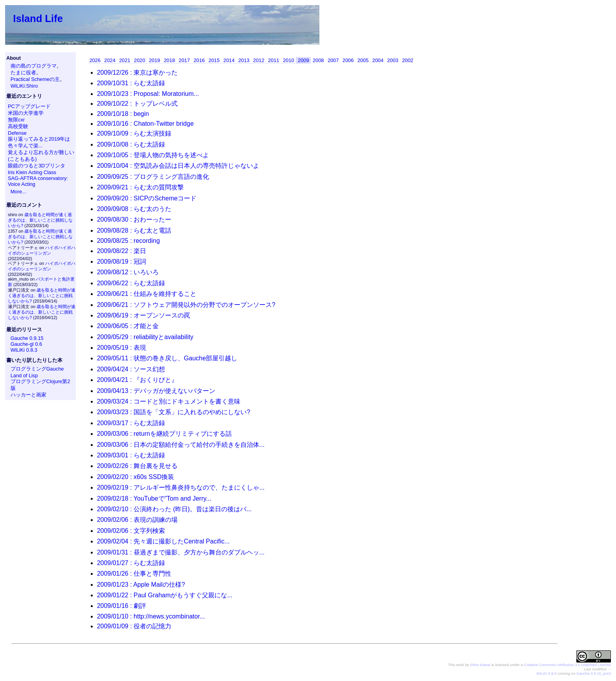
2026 (95, 60)
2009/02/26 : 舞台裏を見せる (137, 466)
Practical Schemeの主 (35, 79)
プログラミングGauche (37, 369)
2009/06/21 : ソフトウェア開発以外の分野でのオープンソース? (186, 305)
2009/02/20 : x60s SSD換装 (136, 477)
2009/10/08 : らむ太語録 (131, 144)
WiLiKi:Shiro (24, 86)
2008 (318, 60)
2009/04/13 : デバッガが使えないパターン (156, 391)
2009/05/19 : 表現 (122, 348)
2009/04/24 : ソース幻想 (131, 369)
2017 (184, 60)
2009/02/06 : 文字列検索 (131, 531)
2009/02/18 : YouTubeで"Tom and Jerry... (154, 498)
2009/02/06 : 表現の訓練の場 (137, 520)
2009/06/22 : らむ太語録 (131, 283)
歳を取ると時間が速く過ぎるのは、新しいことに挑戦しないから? (40, 220)
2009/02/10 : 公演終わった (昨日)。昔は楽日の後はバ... (174, 509)
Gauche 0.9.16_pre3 (593, 673)
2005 (363, 60)
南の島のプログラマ (34, 66)
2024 (110, 60)
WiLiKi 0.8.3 (24, 350)
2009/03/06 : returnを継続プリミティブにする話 (164, 434)
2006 (348, 60)
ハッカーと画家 (28, 395)
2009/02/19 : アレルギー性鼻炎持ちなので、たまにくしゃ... (181, 487)
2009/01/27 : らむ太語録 (131, 563)
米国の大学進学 (26, 113)
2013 (244, 60)
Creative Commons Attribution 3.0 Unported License (567, 665)
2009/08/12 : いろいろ (128, 272)
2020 (139, 60)
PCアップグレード (29, 106)
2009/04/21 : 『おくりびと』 (137, 380)
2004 (378, 60)
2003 (393, 60)
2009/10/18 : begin (123, 114)
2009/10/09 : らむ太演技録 (134, 133)
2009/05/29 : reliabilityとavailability (145, 337)
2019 (154, 60)
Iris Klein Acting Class (32, 172)
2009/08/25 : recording (128, 241)
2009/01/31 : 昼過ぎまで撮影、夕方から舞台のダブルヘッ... (181, 552)
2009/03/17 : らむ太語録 (131, 423)
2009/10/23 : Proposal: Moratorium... (148, 94)
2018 (169, 60)
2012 (258, 60)
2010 (288, 60)
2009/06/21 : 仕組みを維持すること (147, 294)
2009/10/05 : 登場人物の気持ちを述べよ (153, 155)
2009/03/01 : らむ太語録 (131, 455)
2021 (125, 60)
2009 (303, 60)
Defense (17, 133)
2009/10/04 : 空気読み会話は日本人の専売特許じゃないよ (178, 166)
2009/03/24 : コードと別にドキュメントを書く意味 (169, 401)
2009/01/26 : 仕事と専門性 (134, 574)
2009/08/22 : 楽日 (122, 251)
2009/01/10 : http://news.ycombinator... (151, 616)
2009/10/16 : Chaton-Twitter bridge (145, 124)
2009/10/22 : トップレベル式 (137, 104)
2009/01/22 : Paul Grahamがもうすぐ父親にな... (165, 595)
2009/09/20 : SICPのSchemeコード (147, 198)
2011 (273, 60)
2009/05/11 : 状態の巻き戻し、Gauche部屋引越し (167, 358)
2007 (333, 60)
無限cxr (16, 120)
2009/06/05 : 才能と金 (128, 326)
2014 (229, 60)
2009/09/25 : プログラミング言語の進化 (153, 177)
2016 (199, 60)
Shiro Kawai (480, 665)
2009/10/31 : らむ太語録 (131, 83)
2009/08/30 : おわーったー (134, 219)
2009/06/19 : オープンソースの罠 (144, 315)
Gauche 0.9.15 (27, 338)
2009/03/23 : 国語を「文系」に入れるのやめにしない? (174, 412)
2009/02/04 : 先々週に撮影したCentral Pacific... (163, 541)
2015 (214, 60)
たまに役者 (23, 73)
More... (18, 192)
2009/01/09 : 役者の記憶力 (134, 626)
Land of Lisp (24, 375)
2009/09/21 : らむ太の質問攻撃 (140, 187)
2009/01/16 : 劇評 (122, 606)
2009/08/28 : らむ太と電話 (134, 230)
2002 (407, 60)
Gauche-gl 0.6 (26, 344)
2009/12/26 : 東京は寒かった (137, 73)
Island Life (38, 18)
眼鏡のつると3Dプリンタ (37, 166)
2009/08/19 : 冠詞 (122, 262)
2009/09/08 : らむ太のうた (134, 209)
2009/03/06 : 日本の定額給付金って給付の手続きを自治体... (181, 445)
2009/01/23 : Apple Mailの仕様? (141, 585)
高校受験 (18, 126)
